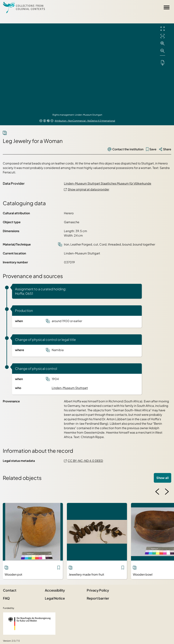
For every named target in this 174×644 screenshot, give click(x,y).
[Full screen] (163, 29)
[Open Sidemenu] (167, 7)
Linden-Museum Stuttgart (70, 388)
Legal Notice (55, 598)
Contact (10, 590)
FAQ (6, 598)
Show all (163, 478)
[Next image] (167, 492)
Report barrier (98, 598)
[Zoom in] (163, 43)
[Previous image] (157, 492)
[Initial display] (163, 36)
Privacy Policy (98, 590)
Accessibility (55, 590)
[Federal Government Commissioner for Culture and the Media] (29, 624)
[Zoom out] (163, 51)
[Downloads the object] (163, 63)
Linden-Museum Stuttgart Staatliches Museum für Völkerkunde (108, 183)
